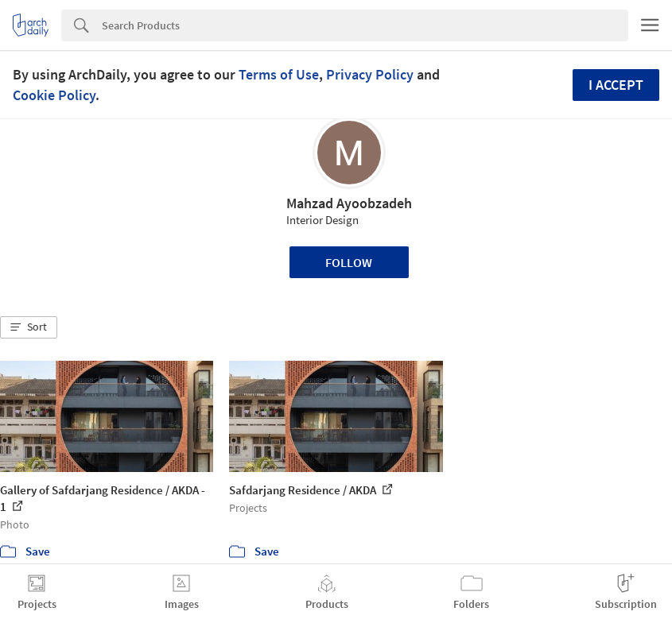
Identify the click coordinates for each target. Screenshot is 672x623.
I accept (616, 85)
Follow (349, 262)
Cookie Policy (54, 95)
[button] (29, 327)
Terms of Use (279, 74)
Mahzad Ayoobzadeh (349, 203)
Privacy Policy (370, 74)
